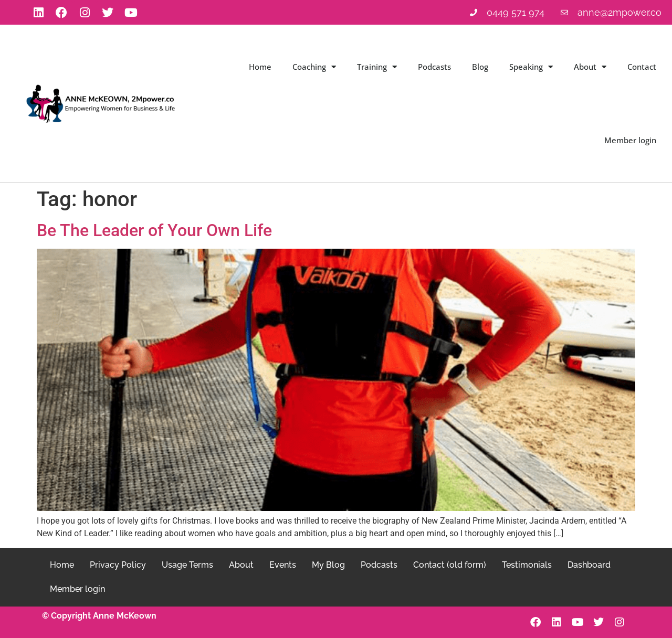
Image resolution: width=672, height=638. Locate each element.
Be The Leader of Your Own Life (154, 230)
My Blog (328, 565)
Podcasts (434, 67)
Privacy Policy (118, 565)
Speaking (531, 67)
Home (260, 67)
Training (377, 67)
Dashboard (589, 565)
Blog (480, 67)
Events (283, 565)
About (590, 67)
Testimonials (527, 565)
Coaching (314, 67)
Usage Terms (187, 565)
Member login (630, 140)
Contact (642, 67)
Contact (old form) (450, 565)
